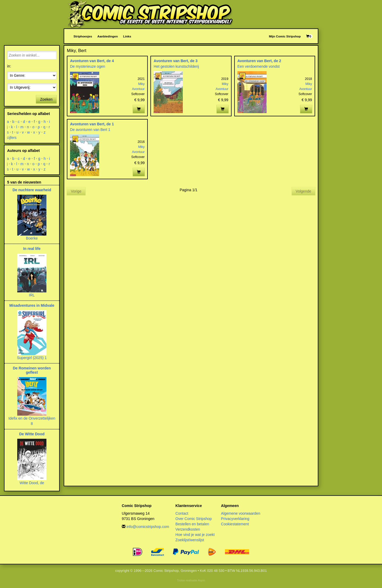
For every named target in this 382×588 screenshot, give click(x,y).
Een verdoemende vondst (259, 66)
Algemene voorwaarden (241, 513)
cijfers (12, 138)
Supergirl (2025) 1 (32, 358)
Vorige (76, 191)
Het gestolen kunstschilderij (176, 66)
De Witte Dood (32, 434)
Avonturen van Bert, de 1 (92, 124)
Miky (142, 84)
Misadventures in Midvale (32, 305)
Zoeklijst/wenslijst (190, 540)
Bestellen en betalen (192, 524)
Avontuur (138, 89)
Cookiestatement (235, 524)
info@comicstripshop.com (148, 527)
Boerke (32, 238)
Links (127, 36)
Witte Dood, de (32, 483)
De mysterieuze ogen (88, 66)
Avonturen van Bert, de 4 (92, 61)
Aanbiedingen (108, 36)
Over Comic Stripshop (194, 519)
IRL (32, 295)
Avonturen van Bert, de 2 (259, 61)
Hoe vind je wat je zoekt (195, 535)
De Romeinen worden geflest (32, 370)
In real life (32, 249)
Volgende (303, 191)
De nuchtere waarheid (32, 190)
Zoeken (46, 99)
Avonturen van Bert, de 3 (175, 61)
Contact (182, 513)
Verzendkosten (188, 529)
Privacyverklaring (235, 519)
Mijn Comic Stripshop (285, 36)
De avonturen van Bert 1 (90, 130)
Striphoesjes (83, 36)
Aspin (201, 580)
